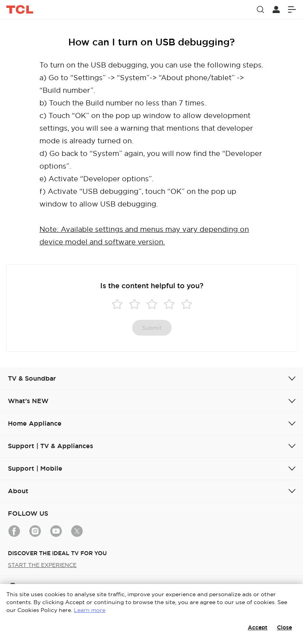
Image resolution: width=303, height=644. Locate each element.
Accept (258, 627)
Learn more (90, 610)
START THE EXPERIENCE (42, 565)
